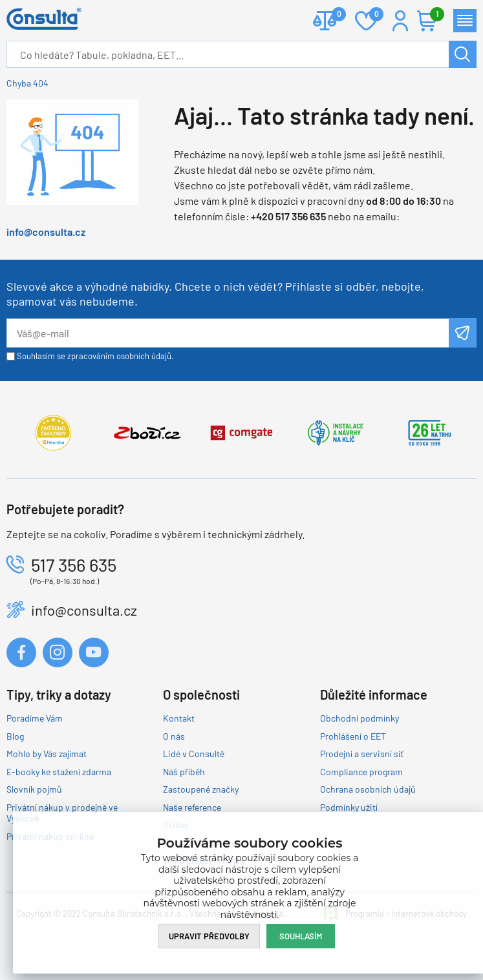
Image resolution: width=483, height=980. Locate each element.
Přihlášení (400, 21)
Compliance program (361, 772)
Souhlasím (301, 936)
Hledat (463, 54)
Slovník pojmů (34, 789)
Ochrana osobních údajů (368, 789)
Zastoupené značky (201, 789)
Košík (434, 15)
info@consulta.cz (46, 232)
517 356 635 (74, 565)
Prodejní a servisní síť (362, 754)
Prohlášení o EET (353, 736)
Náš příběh (184, 772)
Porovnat (334, 15)
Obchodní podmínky (360, 718)
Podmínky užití (349, 807)
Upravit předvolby (209, 936)
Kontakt (179, 718)
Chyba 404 (27, 83)
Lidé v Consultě (194, 754)
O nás (174, 736)
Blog (15, 736)
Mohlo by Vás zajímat (47, 754)
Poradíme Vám (35, 718)
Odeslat (463, 333)
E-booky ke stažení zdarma (59, 772)
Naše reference (192, 807)
